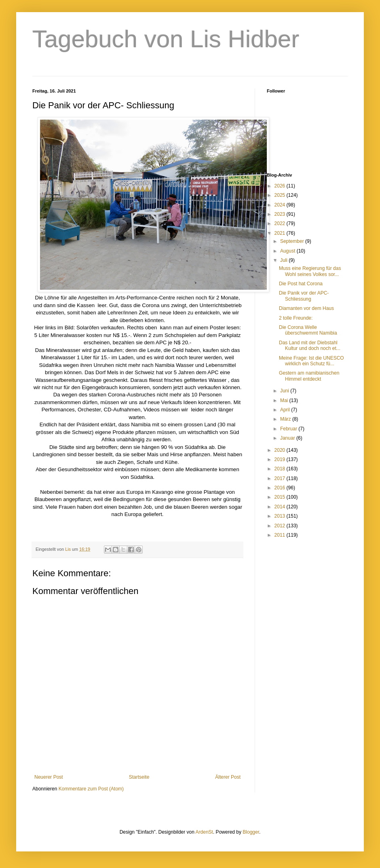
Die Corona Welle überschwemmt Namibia (308, 330)
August (288, 251)
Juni (285, 391)
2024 (281, 205)
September (293, 241)
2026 (281, 186)
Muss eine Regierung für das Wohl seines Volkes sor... (310, 271)
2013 (281, 516)
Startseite (139, 777)
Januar (288, 438)
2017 (281, 478)
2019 (281, 459)
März (286, 419)
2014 (281, 507)
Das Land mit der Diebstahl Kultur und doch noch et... (310, 346)
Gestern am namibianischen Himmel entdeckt (309, 376)
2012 (281, 526)
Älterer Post (228, 777)
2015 (281, 497)
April (286, 410)
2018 (281, 469)
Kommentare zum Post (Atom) (91, 789)
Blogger (251, 832)
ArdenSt (204, 832)
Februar (289, 429)
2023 (281, 214)
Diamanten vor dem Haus (306, 308)
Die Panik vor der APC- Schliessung (304, 296)
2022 (281, 223)
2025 (281, 195)
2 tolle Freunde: (296, 318)
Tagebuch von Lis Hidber (166, 39)
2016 (281, 488)
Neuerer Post (49, 777)
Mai (285, 400)
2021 (281, 233)
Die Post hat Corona (301, 284)
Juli (284, 260)
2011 (281, 535)
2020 (281, 450)
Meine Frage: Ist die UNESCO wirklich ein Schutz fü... (311, 361)
